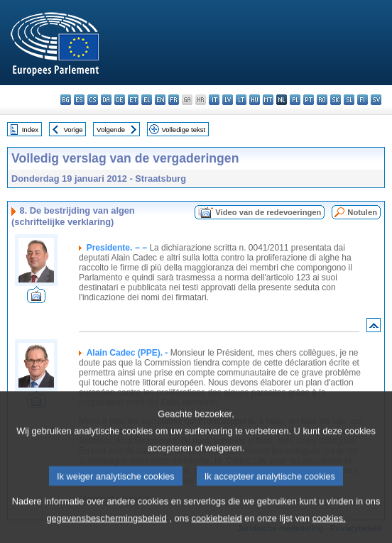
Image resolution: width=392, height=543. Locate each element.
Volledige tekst (183, 130)
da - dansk (106, 100)
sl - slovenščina (349, 100)
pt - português (309, 100)
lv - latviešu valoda (228, 100)
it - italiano (214, 100)
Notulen (362, 212)
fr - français (174, 100)
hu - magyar (255, 100)
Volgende (111, 130)
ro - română (322, 100)
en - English (160, 100)
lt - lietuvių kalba (241, 100)
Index (30, 130)
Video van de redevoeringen (268, 212)
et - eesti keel (133, 100)
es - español (79, 100)
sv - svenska (376, 100)
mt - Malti (268, 100)
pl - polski (295, 100)
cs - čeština (93, 100)
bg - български (66, 100)
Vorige (73, 130)
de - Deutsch (120, 100)
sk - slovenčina (336, 100)
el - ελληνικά (147, 100)
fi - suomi (363, 100)
